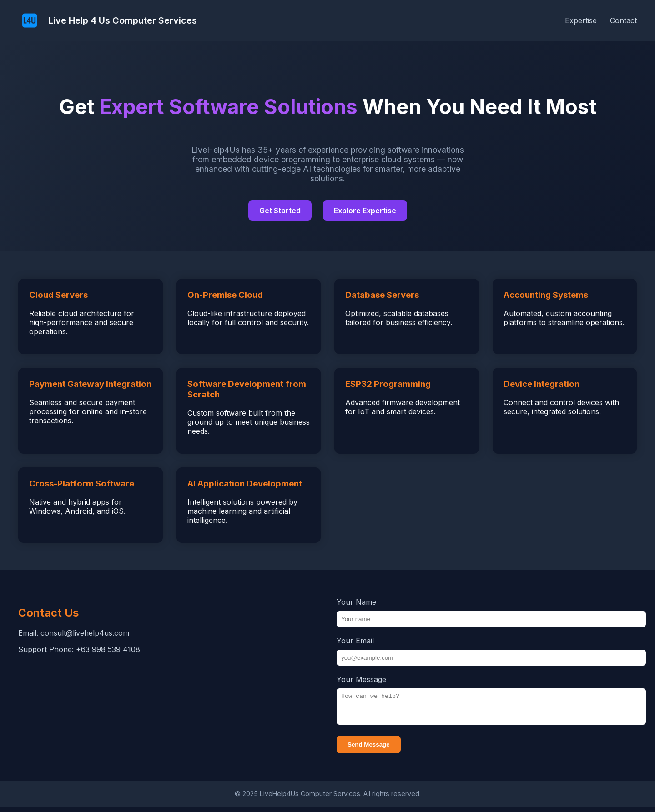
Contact (623, 20)
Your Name (356, 602)
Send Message (369, 750)
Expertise (581, 20)
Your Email (355, 641)
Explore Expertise (365, 211)
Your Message (361, 679)
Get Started (280, 211)
